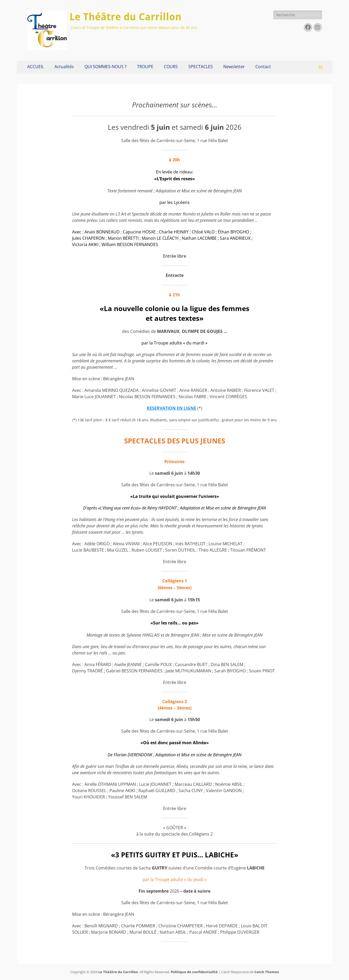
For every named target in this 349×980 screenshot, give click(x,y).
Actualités (64, 67)
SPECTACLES (201, 67)
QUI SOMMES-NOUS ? (105, 67)
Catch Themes (267, 972)
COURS (171, 67)
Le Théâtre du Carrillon (125, 17)
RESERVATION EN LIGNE (171, 408)
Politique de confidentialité (194, 972)
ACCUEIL (36, 67)
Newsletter (234, 67)
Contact (263, 67)
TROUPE (145, 67)
